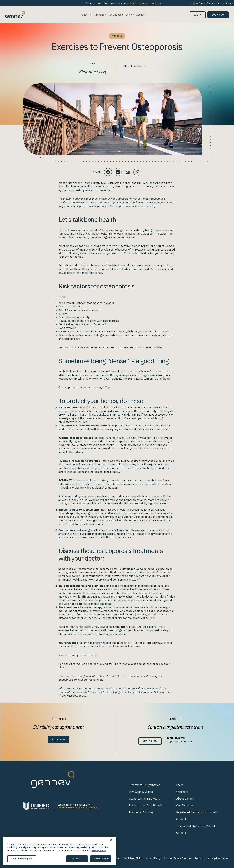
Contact (181, 819)
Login (198, 15)
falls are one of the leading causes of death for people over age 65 (100, 484)
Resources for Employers (144, 799)
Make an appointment (130, 676)
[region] (59, 851)
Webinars (182, 792)
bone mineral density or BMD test (101, 415)
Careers (181, 833)
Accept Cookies (101, 859)
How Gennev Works (203, 3)
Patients (85, 15)
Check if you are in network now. (146, 3)
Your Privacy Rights (133, 858)
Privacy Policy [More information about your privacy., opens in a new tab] (99, 851)
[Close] (111, 840)
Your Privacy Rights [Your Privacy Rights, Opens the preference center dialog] (22, 859)
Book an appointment (119, 206)
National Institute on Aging (135, 265)
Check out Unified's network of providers (78, 808)
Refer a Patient (225, 3)
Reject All (77, 859)
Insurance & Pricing (141, 812)
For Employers (116, 15)
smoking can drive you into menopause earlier (87, 534)
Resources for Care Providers (147, 805)
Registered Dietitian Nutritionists (197, 812)
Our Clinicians (185, 805)
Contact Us (150, 741)
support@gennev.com (179, 742)
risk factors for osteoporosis (128, 407)
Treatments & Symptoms (144, 785)
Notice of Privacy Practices (178, 858)
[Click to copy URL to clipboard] (137, 172)
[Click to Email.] (128, 172)
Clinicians (99, 15)
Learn (129, 15)
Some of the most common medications (129, 586)
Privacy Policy (153, 858)
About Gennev (185, 799)
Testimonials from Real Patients (196, 826)
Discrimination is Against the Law (212, 858)
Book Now (218, 15)
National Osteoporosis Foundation (146, 429)
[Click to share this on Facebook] (108, 172)
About (140, 15)
